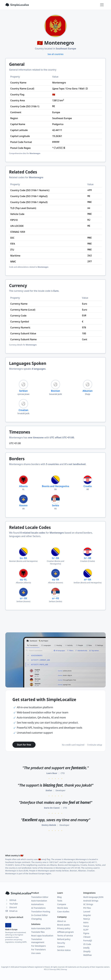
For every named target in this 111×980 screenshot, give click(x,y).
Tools (60, 901)
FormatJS (88, 941)
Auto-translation (39, 901)
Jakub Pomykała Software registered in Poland (32, 967)
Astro (86, 922)
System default (14, 917)
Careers (61, 946)
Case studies (63, 912)
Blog (59, 897)
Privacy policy (64, 928)
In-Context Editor (39, 915)
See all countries (55, 54)
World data (63, 908)
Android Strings (91, 901)
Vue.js (86, 926)
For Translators (38, 949)
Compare (62, 904)
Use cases (36, 953)
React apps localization (42, 936)
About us (62, 921)
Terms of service (65, 936)
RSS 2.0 (47, 969)
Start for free (24, 745)
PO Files (87, 908)
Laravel (87, 912)
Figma (86, 933)
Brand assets (63, 925)
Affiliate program (65, 932)
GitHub (11, 900)
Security (61, 943)
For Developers (39, 946)
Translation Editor (40, 897)
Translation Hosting (41, 912)
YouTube (11, 904)
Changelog (36, 919)
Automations (37, 904)
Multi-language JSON (93, 897)
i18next (87, 937)
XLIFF (86, 930)
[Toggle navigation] (102, 5)
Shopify (87, 951)
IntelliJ (86, 948)
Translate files (38, 932)
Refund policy (64, 939)
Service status (64, 950)
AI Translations (38, 908)
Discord (11, 907)
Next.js (87, 919)
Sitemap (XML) (55, 969)
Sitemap (64, 969)
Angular (87, 915)
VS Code (87, 944)
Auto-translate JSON (41, 928)
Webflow (87, 955)
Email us (11, 911)
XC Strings (88, 904)
